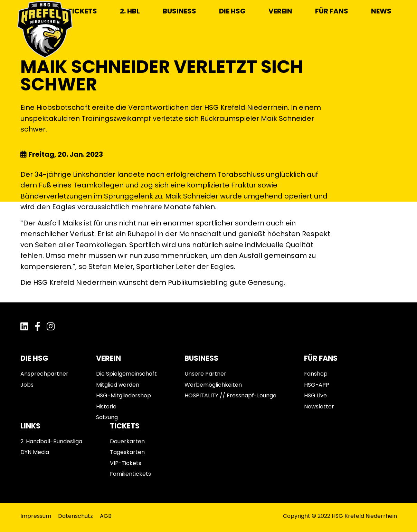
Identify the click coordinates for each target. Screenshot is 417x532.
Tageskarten (127, 452)
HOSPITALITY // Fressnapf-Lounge (230, 395)
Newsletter (319, 407)
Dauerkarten (127, 441)
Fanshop (316, 374)
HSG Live (315, 395)
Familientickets (130, 474)
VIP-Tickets (126, 463)
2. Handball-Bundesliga (51, 441)
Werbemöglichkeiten (213, 385)
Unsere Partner (205, 374)
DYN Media (35, 452)
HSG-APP (317, 385)
